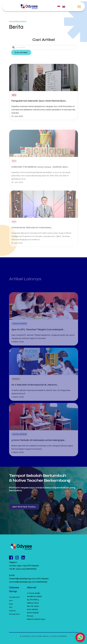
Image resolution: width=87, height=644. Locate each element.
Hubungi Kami (14, 614)
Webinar (12, 611)
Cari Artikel (21, 52)
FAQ (11, 607)
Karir (11, 601)
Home (12, 21)
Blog (18, 21)
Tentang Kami (14, 597)
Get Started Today (24, 507)
